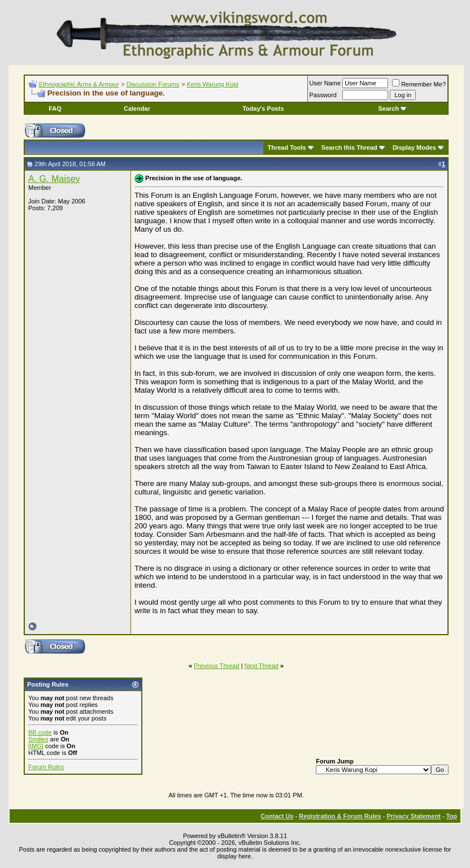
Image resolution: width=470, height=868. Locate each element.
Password (323, 95)
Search (393, 108)
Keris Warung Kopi (212, 84)
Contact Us (277, 816)
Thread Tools (286, 147)
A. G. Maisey (54, 179)
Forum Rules (46, 767)
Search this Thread (349, 147)
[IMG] (36, 746)
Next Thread (262, 666)
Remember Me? (419, 84)
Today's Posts (263, 108)
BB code (40, 732)
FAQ (55, 108)
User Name (325, 83)
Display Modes (414, 147)
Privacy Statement (413, 816)
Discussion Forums (153, 84)
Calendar (137, 108)
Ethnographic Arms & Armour (79, 84)
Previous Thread (217, 666)
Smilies (38, 739)
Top (452, 816)
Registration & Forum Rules (340, 816)
